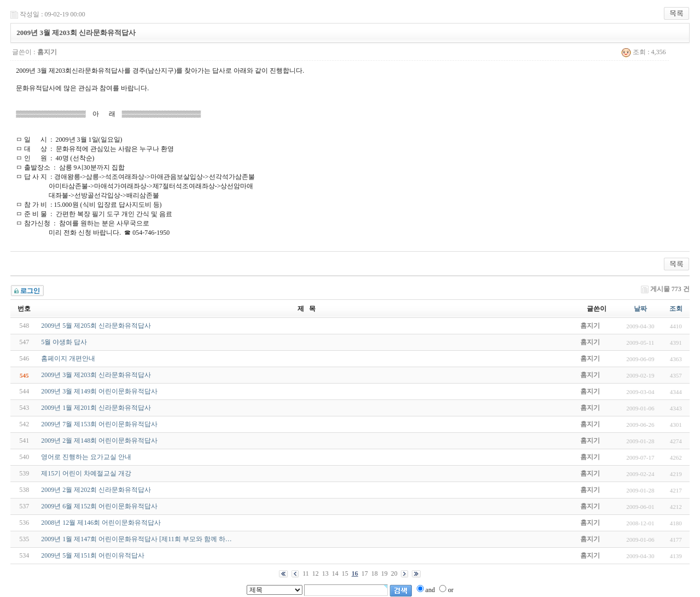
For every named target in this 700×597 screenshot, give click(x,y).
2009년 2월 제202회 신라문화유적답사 (96, 490)
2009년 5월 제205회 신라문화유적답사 (96, 326)
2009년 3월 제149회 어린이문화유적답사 (99, 391)
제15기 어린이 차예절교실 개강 (86, 473)
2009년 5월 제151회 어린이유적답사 (93, 555)
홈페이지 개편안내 (68, 358)
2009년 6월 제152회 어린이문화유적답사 (99, 506)
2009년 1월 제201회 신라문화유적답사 (96, 408)
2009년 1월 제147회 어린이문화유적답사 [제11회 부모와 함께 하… (136, 539)
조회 (676, 309)
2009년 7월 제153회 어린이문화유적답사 (99, 424)
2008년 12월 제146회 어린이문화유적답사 (101, 523)
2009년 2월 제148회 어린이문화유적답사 (99, 440)
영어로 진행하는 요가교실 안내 (86, 457)
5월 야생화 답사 (64, 342)
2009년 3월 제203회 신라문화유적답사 (96, 375)
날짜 (640, 309)
